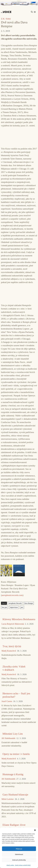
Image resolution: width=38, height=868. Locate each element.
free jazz (5, 607)
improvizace (14, 607)
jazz (22, 607)
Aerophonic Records (15, 603)
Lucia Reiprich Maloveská (13, 624)
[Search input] (22, 12)
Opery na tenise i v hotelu (16, 754)
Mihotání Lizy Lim (13, 734)
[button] (35, 830)
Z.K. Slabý (6, 19)
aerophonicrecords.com (12, 595)
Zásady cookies (10, 865)
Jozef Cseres (7, 701)
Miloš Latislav (8, 799)
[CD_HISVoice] (19, 4)
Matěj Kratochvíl (9, 651)
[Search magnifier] (32, 12)
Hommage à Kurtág (13, 774)
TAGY (4, 603)
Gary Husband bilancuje (15, 795)
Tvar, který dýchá (12, 646)
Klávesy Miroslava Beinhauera (19, 619)
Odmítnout (19, 854)
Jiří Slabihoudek (8, 738)
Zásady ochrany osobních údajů (23, 865)
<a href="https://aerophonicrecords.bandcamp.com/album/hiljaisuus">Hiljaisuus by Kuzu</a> (19, 137)
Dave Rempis (29, 603)
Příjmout (19, 849)
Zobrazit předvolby (19, 860)
